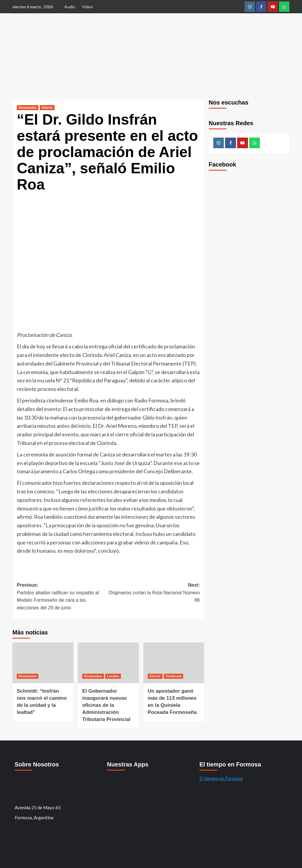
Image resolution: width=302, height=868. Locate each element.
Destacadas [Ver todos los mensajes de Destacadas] (28, 107)
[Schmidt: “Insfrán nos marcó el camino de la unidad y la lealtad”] (43, 663)
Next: (154, 593)
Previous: (63, 597)
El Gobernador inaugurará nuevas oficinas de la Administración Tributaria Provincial (106, 705)
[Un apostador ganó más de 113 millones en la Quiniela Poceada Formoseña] (174, 663)
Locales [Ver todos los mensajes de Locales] (113, 676)
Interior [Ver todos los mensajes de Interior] (47, 107)
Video (87, 7)
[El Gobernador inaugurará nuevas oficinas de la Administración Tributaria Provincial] (108, 663)
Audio (70, 7)
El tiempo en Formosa (221, 778)
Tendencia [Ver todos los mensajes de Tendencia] (174, 676)
